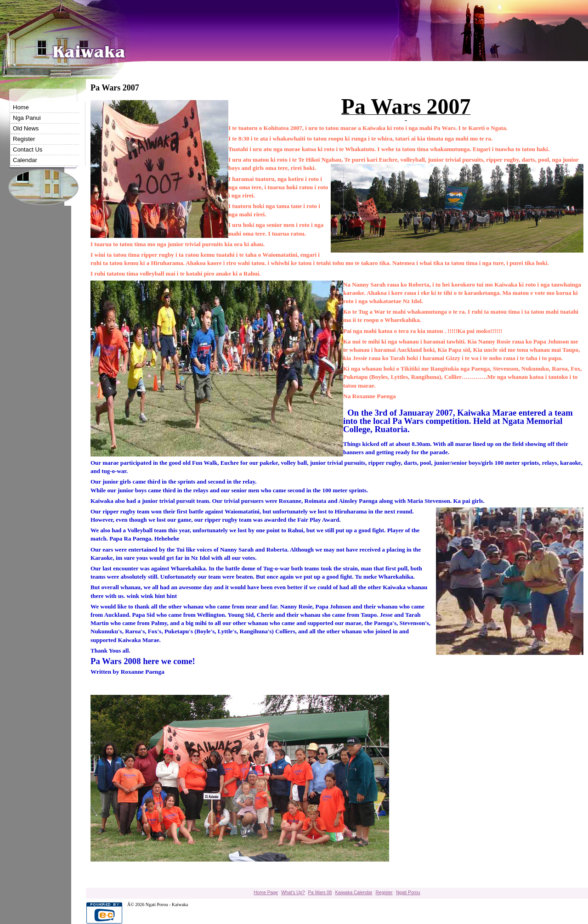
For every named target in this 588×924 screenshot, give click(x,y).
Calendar (25, 160)
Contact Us (28, 149)
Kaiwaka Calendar (353, 893)
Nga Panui (27, 118)
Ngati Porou (408, 893)
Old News (26, 128)
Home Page (266, 893)
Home (21, 107)
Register (24, 139)
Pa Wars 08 (320, 893)
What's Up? (293, 893)
